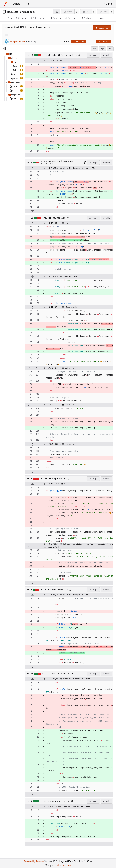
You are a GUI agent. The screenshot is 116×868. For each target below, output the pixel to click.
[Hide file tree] (4, 49)
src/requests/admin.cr (55, 590)
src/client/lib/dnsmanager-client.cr (58, 162)
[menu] (110, 49)
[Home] (6, 4)
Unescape (93, 55)
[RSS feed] (57, 12)
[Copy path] (79, 55)
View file (106, 55)
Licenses (61, 865)
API (69, 865)
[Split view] (102, 49)
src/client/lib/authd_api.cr (60, 55)
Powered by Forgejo (34, 861)
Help (27, 4)
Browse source (102, 28)
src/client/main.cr (54, 218)
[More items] (111, 18)
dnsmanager (28, 12)
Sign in (108, 4)
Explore (16, 4)
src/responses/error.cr (55, 801)
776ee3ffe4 (78, 41)
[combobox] (94, 49)
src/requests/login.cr (56, 674)
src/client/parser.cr (54, 479)
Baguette (13, 12)
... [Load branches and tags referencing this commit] (6, 35)
